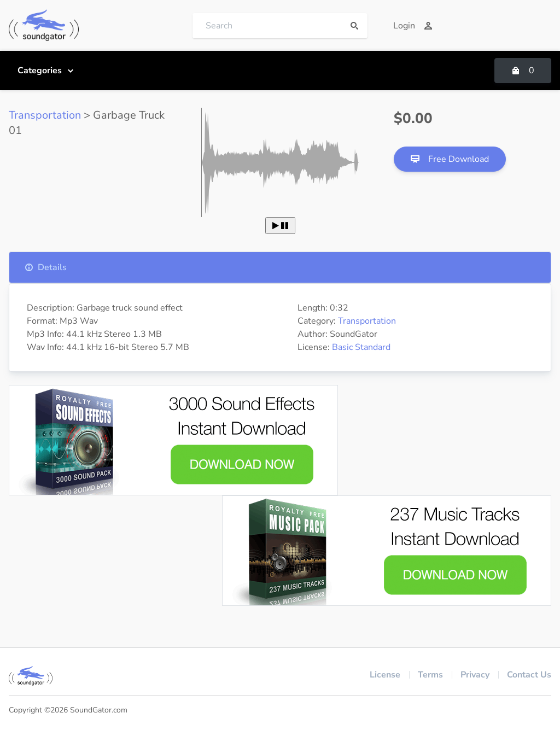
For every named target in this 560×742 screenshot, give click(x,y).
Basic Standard (361, 347)
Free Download (450, 159)
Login (413, 26)
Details (46, 267)
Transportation (45, 115)
